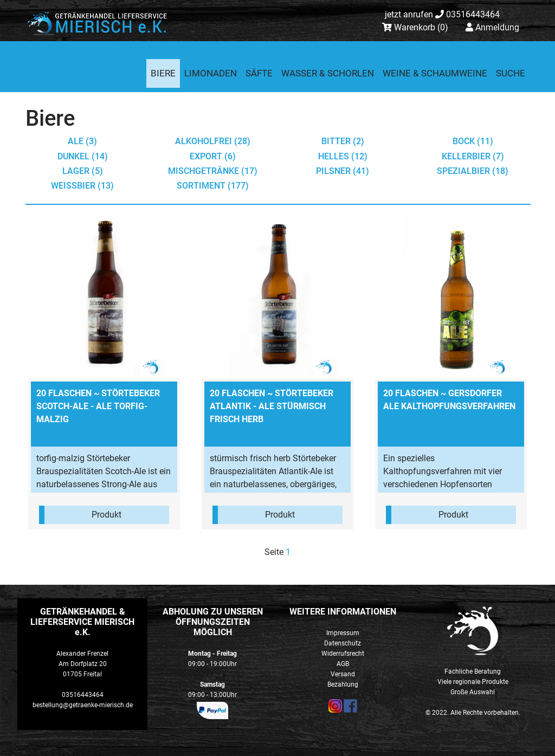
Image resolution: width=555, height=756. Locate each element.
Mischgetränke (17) (213, 171)
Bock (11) (473, 141)
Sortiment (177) (213, 186)
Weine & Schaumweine (435, 73)
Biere (163, 73)
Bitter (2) (343, 141)
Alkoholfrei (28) (213, 141)
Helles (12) (343, 156)
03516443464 (442, 14)
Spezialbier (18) (473, 171)
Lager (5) (83, 171)
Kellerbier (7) (473, 156)
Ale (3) (82, 141)
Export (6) (213, 156)
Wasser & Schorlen (328, 73)
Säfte (259, 73)
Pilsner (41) (343, 171)
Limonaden (211, 73)
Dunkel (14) (83, 156)
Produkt (107, 515)
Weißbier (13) (82, 186)
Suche (511, 73)
